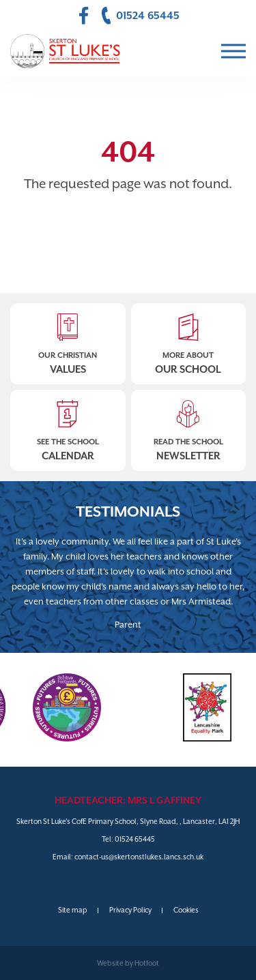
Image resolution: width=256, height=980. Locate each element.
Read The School (189, 426)
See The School (68, 426)
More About (189, 340)
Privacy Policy (130, 910)
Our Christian (68, 340)
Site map (73, 910)
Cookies (186, 910)
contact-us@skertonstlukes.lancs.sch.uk (139, 857)
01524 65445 (135, 839)
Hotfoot (147, 963)
